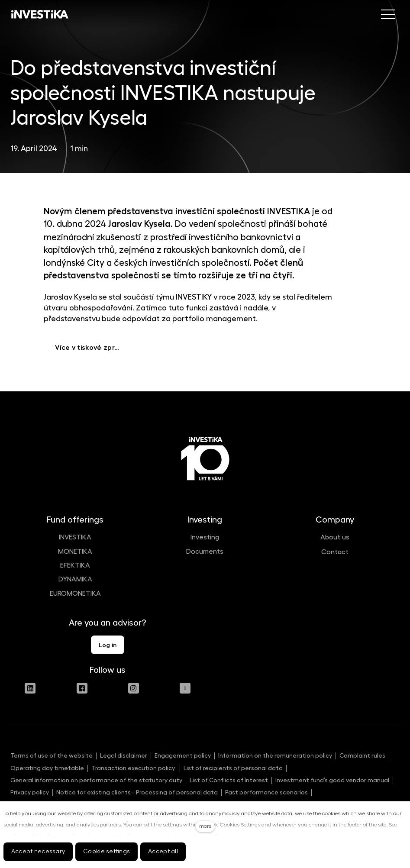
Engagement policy (183, 755)
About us (335, 537)
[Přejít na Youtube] (185, 688)
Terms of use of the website (52, 755)
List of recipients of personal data (233, 768)
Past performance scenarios (266, 792)
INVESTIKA (75, 537)
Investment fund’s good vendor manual (332, 780)
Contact (335, 552)
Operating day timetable (47, 768)
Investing (205, 537)
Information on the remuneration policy (275, 755)
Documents (205, 552)
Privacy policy (30, 792)
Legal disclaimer (124, 755)
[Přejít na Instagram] (134, 688)
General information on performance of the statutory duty (96, 780)
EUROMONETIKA (75, 594)
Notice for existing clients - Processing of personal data (137, 792)
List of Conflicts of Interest (229, 780)
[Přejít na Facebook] (82, 688)
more (205, 826)
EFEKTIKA (75, 565)
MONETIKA (75, 552)
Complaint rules (362, 755)
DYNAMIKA (75, 579)
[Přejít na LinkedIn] (30, 688)
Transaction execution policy (134, 768)
